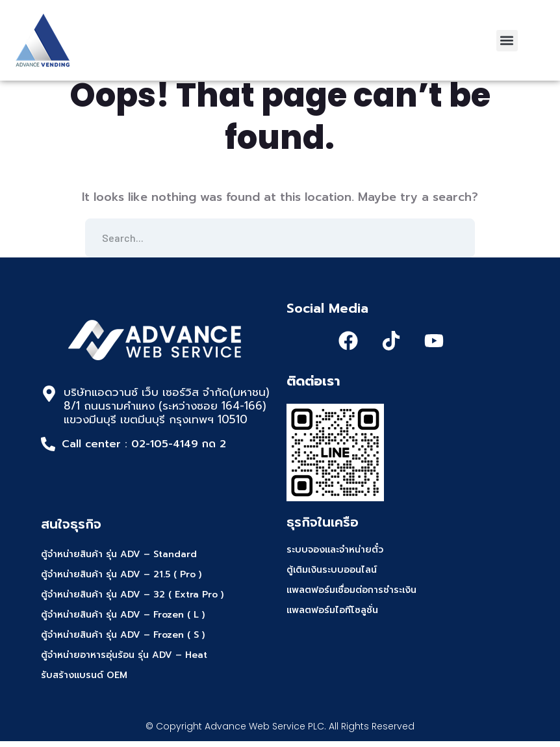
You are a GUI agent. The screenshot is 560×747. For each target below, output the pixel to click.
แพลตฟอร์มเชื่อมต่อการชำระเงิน (351, 596)
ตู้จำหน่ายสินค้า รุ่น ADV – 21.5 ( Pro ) (121, 580)
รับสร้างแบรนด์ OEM (84, 681)
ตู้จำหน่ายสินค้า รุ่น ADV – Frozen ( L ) (123, 621)
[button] (507, 41)
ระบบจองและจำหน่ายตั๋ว (335, 556)
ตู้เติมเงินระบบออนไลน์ (332, 576)
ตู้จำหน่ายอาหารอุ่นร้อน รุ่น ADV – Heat (124, 661)
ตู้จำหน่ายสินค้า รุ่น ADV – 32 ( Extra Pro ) (132, 600)
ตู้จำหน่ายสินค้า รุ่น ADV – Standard (119, 560)
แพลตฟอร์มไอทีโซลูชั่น (332, 617)
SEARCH (455, 244)
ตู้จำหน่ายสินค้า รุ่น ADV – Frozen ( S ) (123, 641)
